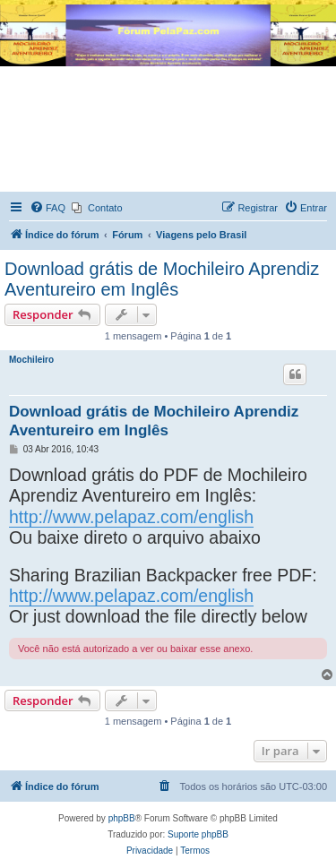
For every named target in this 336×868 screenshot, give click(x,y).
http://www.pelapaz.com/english (131, 517)
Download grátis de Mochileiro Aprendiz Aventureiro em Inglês (162, 279)
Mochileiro (31, 360)
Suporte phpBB (198, 834)
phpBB (122, 818)
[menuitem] (47, 208)
